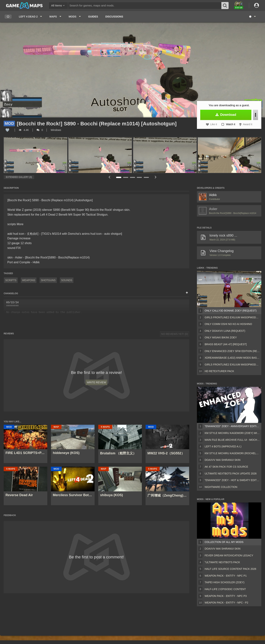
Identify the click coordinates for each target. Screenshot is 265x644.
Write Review (96, 382)
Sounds (67, 280)
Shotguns (48, 280)
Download (226, 115)
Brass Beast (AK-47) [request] (226, 344)
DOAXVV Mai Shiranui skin (222, 460)
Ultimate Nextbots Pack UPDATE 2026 (231, 474)
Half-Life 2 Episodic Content (225, 589)
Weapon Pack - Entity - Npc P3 (226, 596)
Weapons (29, 280)
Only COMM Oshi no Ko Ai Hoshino (228, 324)
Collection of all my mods (224, 542)
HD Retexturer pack (219, 371)
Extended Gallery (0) (19, 177)
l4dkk (213, 195)
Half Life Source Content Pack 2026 (230, 569)
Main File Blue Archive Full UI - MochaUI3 (232, 440)
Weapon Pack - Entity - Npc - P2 (226, 603)
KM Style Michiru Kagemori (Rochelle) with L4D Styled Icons (232, 453)
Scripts (11, 280)
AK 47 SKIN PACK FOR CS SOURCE (226, 467)
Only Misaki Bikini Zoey (221, 337)
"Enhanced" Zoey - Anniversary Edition (232, 426)
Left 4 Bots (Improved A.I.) (223, 446)
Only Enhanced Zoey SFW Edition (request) (232, 351)
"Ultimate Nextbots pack (222, 562)
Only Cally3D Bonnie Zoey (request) (231, 311)
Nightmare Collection (221, 487)
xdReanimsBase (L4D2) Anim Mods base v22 (232, 358)
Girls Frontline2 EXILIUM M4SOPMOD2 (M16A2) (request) (232, 317)
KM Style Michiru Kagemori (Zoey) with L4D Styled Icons (232, 433)
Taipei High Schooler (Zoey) (225, 582)
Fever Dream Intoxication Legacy (229, 555)
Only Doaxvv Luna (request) (225, 331)
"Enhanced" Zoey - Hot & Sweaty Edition (232, 480)
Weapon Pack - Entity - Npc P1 (226, 576)
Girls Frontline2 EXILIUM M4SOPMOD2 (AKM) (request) (232, 365)
